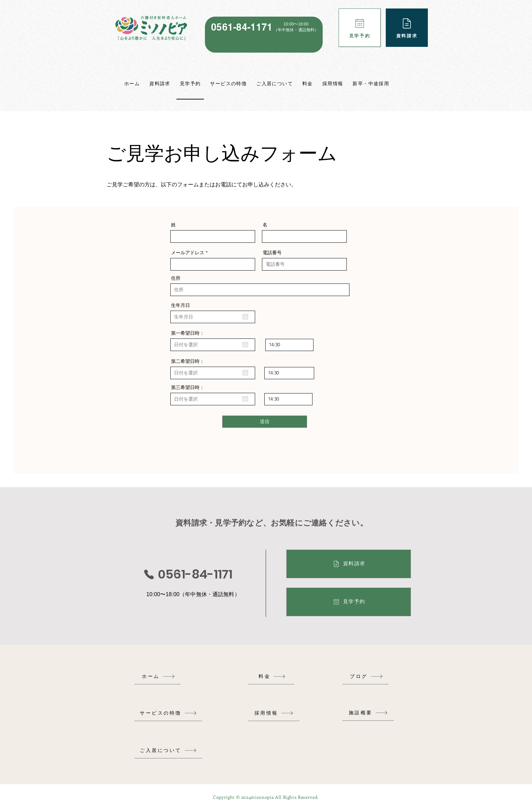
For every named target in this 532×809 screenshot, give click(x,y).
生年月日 (180, 305)
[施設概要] (368, 713)
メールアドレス (188, 253)
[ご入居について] (168, 750)
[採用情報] (274, 713)
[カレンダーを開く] (245, 317)
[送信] (265, 422)
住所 (176, 278)
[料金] (272, 676)
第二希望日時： (188, 361)
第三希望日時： (188, 387)
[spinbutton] (289, 345)
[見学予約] (360, 28)
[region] (264, 35)
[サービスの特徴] (168, 713)
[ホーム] (158, 676)
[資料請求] (407, 28)
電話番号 (272, 253)
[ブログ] (366, 676)
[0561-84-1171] (188, 574)
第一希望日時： (188, 333)
